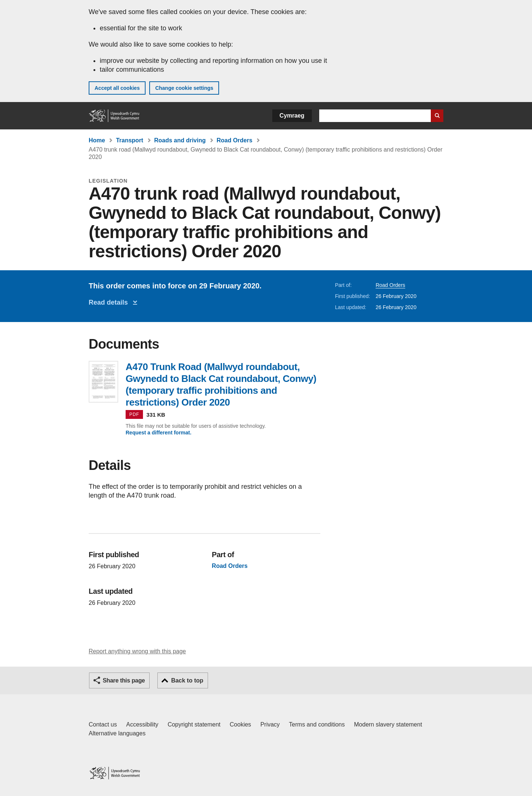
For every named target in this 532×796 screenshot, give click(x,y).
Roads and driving (180, 140)
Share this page (124, 680)
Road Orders (234, 140)
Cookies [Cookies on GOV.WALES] (241, 724)
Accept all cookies (117, 88)
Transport (130, 140)
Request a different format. (158, 433)
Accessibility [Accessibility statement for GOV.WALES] (142, 724)
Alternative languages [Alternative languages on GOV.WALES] (117, 733)
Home (97, 140)
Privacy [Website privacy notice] (270, 724)
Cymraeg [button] (292, 116)
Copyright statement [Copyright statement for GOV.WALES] (194, 724)
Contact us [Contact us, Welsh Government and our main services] (103, 724)
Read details (110, 302)
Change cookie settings (184, 88)
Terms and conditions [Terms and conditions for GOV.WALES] (317, 724)
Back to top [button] (187, 680)
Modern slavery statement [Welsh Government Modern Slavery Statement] (388, 724)
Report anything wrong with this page (137, 651)
